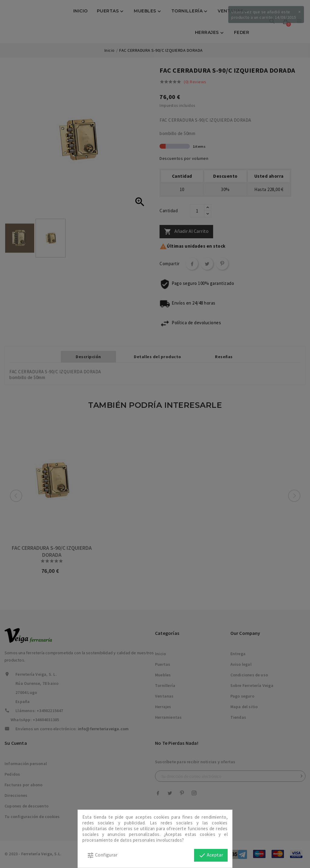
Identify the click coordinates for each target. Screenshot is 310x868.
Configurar (102, 855)
